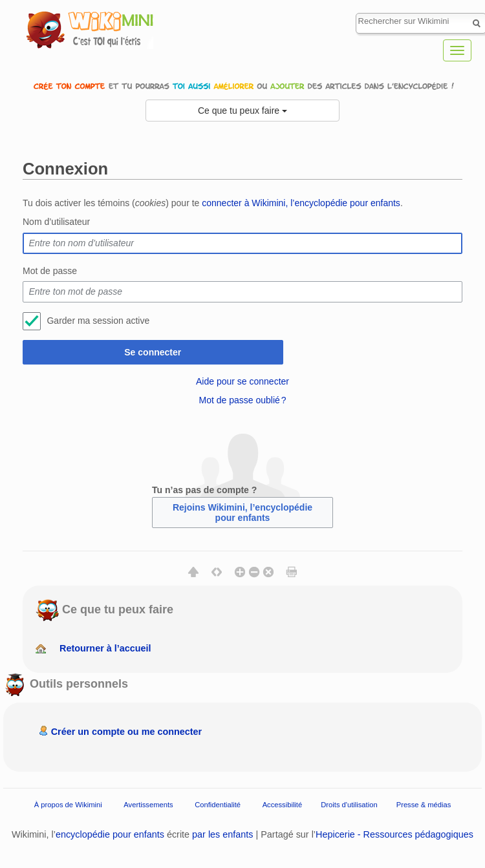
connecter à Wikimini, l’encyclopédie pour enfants (301, 203)
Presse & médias (424, 805)
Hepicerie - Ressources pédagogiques (394, 834)
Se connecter (153, 352)
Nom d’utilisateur (56, 222)
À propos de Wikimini (68, 805)
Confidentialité (218, 805)
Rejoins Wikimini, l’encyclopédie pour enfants (242, 513)
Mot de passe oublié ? (242, 400)
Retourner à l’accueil (105, 648)
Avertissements (148, 805)
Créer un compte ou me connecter (127, 732)
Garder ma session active (98, 321)
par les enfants (222, 834)
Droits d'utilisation (349, 805)
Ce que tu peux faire (242, 111)
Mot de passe (50, 271)
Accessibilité (283, 805)
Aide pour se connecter (242, 381)
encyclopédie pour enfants (110, 834)
